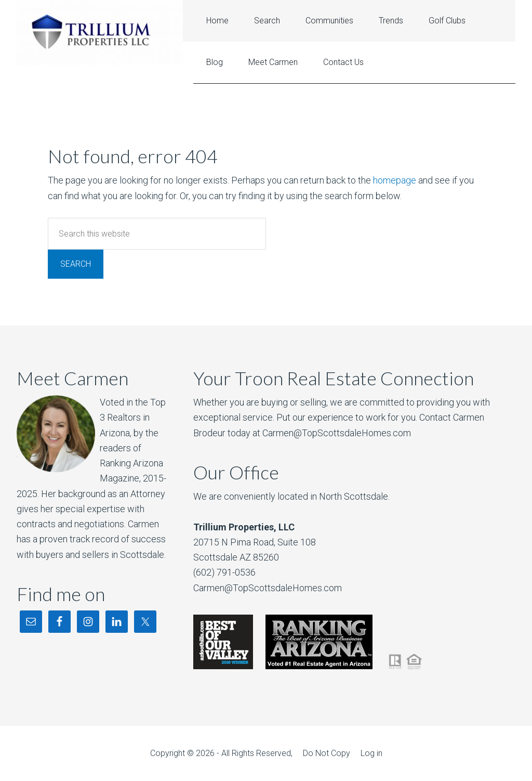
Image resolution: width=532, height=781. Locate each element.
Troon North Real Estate (100, 32)
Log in (371, 753)
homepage (395, 180)
